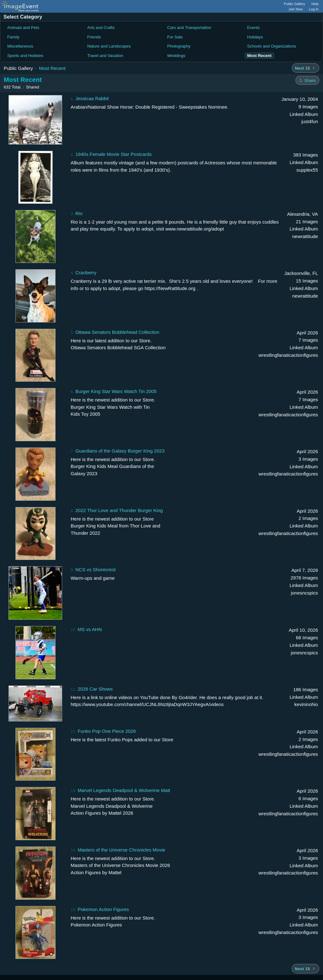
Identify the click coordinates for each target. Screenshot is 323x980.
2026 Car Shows (95, 689)
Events (254, 28)
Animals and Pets (23, 28)
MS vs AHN (90, 629)
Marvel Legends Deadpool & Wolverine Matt (124, 790)
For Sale (175, 37)
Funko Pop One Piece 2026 (107, 731)
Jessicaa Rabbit (92, 98)
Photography (179, 46)
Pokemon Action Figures (103, 909)
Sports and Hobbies (25, 56)
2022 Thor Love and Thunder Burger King (119, 510)
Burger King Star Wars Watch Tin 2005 (116, 391)
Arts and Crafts (101, 28)
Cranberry (86, 273)
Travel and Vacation (105, 56)
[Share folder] (307, 80)
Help (315, 4)
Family (13, 37)
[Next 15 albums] (305, 68)
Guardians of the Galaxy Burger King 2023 (120, 451)
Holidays (255, 37)
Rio (79, 213)
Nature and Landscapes (109, 46)
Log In (314, 9)
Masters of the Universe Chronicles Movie (121, 850)
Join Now (295, 9)
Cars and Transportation (189, 28)
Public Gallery (295, 4)
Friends (94, 37)
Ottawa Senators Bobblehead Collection (117, 332)
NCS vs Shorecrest (96, 570)
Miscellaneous (20, 46)
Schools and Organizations (272, 46)
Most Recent (52, 68)
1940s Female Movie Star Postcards (114, 154)
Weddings (176, 56)
